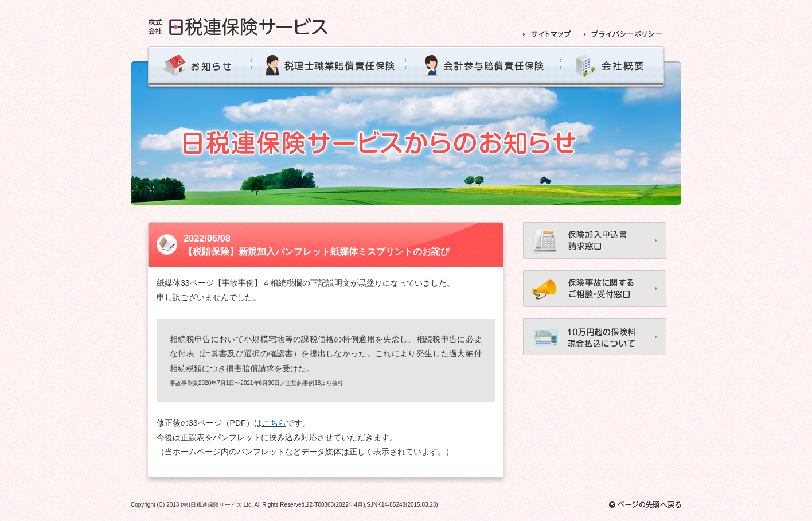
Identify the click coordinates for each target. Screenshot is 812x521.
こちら (274, 423)
